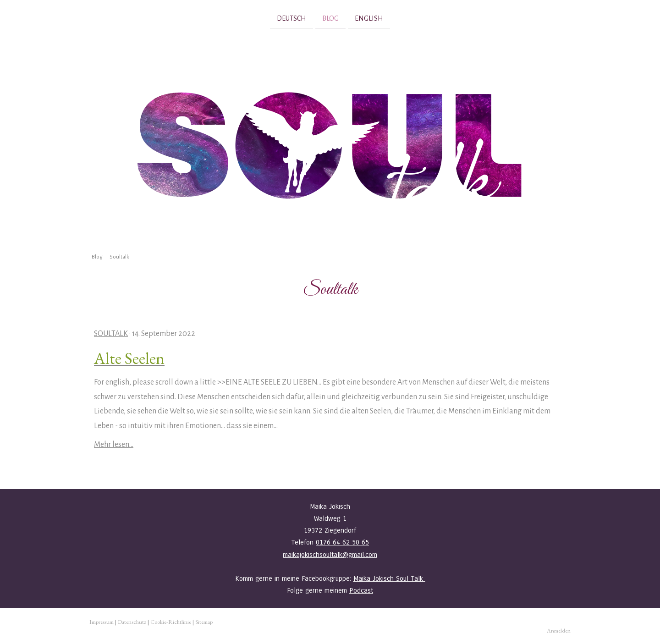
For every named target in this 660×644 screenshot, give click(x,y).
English (369, 18)
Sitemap (204, 622)
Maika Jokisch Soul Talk (389, 578)
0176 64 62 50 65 (342, 542)
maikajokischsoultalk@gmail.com (330, 555)
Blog (330, 18)
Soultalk (111, 334)
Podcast (361, 590)
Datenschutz (132, 622)
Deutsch (291, 18)
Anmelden (559, 630)
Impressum (102, 622)
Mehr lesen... (114, 445)
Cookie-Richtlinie (171, 622)
